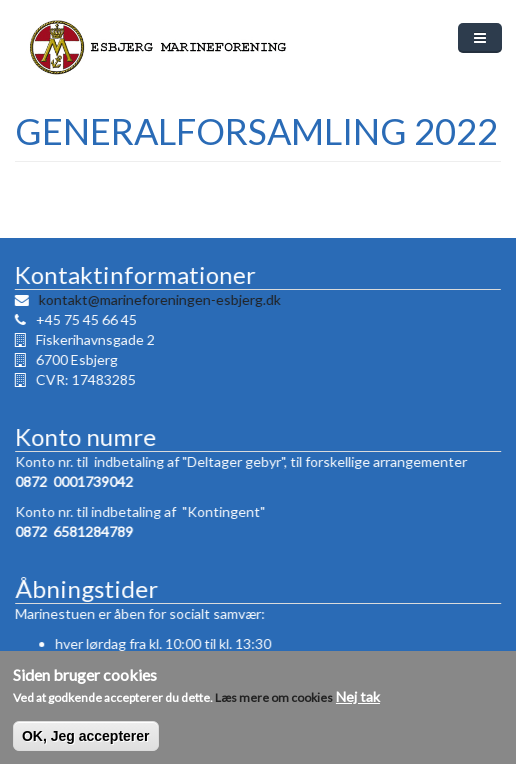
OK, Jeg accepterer (86, 744)
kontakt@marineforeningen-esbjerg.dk (159, 299)
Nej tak (358, 704)
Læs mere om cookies (274, 705)
